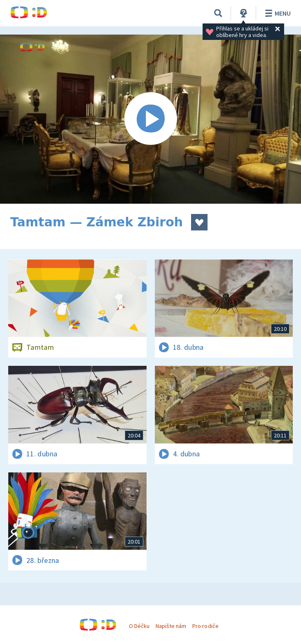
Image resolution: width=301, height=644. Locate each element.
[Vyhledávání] (218, 13)
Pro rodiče (205, 626)
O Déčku (139, 626)
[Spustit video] (150, 119)
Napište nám (171, 626)
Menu (276, 13)
